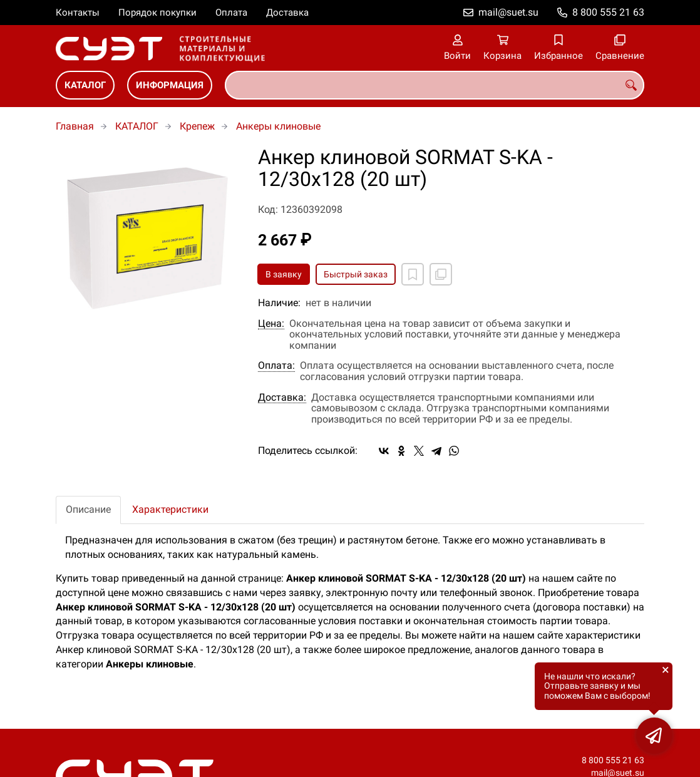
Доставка (287, 13)
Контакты (78, 13)
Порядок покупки (157, 13)
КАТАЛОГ (85, 85)
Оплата (231, 13)
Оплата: (276, 366)
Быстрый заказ (356, 274)
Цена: (271, 324)
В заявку (284, 274)
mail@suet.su (508, 12)
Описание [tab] (88, 509)
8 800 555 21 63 (608, 12)
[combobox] (435, 85)
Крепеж (197, 126)
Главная (75, 126)
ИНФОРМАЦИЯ (170, 85)
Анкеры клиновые (278, 126)
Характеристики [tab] (170, 509)
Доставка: (282, 398)
